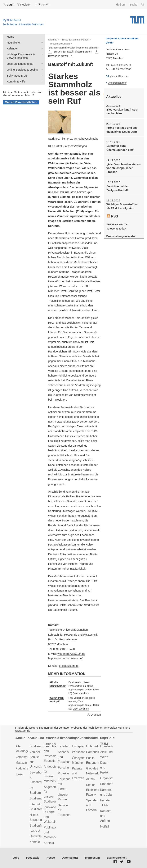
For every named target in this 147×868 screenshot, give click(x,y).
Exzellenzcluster (69, 746)
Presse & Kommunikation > (76, 40)
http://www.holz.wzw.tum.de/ (65, 658)
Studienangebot (40, 746)
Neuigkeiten (41, 42)
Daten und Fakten (105, 768)
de (118, 5)
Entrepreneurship (84, 746)
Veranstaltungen (26, 757)
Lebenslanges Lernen (53, 741)
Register (24, 5)
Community (95, 738)
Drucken (94, 715)
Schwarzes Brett (41, 75)
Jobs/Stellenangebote (41, 63)
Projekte (63, 773)
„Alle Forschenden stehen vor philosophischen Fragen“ (123, 168)
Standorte (107, 784)
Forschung (67, 738)
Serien (20, 774)
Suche (137, 5)
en (123, 5)
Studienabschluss (42, 798)
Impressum (93, 858)
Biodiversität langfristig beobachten (122, 112)
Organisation (109, 778)
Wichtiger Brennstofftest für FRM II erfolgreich (122, 206)
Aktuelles (23, 738)
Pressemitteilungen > (60, 44)
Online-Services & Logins (41, 69)
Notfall (105, 826)
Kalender (41, 48)
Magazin (21, 763)
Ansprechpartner (118, 83)
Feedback (32, 858)
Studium (37, 738)
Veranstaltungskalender (121, 236)
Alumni (91, 779)
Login (9, 5)
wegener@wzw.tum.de (71, 654)
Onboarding (94, 746)
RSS (113, 216)
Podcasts (22, 768)
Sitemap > (54, 40)
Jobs (16, 858)
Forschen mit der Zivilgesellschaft (118, 188)
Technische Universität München (137, 19)
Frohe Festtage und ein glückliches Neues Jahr (122, 130)
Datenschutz (70, 858)
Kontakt (35, 842)
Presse (50, 858)
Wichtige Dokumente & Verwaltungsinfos (41, 54)
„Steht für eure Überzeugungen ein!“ (120, 148)
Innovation (81, 738)
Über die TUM (107, 741)
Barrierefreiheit (117, 858)
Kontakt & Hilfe (41, 81)
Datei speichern (81, 693)
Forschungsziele (69, 767)
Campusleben (96, 752)
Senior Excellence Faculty (94, 790)
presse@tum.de (69, 666)
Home (11, 37)
